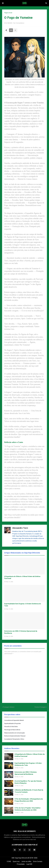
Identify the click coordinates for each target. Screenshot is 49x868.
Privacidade (21, 864)
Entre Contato (38, 861)
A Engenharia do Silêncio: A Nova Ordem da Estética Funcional (22, 577)
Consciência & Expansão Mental (14, 720)
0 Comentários (20, 23)
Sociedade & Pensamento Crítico (14, 739)
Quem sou (16, 861)
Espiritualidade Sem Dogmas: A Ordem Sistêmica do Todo (23, 605)
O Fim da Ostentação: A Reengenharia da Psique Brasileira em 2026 (29, 800)
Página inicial (8, 13)
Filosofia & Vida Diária (11, 727)
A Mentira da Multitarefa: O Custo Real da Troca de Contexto (29, 791)
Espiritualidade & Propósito (13, 723)
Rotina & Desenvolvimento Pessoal (15, 736)
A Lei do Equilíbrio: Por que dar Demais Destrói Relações (28, 782)
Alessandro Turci (20, 528)
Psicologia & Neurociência (12, 730)
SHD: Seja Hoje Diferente (20, 858)
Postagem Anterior (9, 707)
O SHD (9, 861)
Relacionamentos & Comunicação (15, 733)
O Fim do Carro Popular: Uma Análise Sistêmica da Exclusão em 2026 (27, 809)
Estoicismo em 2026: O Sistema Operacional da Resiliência (21, 632)
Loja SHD (29, 864)
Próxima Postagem (40, 707)
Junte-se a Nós (26, 861)
